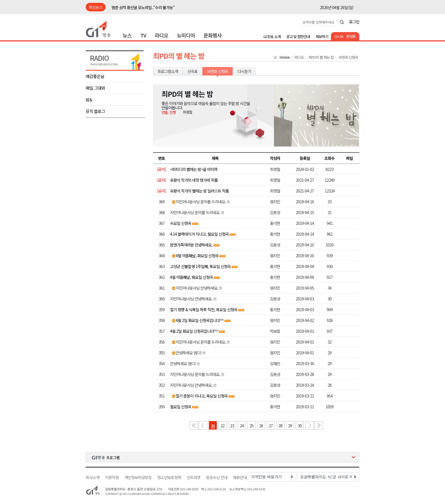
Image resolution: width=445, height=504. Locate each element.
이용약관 (112, 477)
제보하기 (322, 36)
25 (251, 426)
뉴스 (127, 35)
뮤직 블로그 (95, 111)
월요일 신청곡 (181, 407)
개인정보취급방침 (138, 477)
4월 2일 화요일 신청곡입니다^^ (200, 320)
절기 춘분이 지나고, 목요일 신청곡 (202, 396)
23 (232, 426)
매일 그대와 (95, 88)
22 (222, 426)
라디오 (161, 35)
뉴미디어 (186, 35)
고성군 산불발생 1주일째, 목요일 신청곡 (200, 266)
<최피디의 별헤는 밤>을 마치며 (194, 169)
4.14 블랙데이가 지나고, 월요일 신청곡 (199, 234)
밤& (89, 100)
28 (280, 426)
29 (290, 426)
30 (300, 426)
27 (271, 426)
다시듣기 (244, 71)
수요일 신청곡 (181, 223)
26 (261, 426)
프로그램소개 (168, 71)
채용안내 (240, 477)
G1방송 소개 (272, 36)
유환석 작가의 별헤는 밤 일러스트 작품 (199, 191)
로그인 (354, 22)
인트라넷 (194, 477)
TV (143, 35)
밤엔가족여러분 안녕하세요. (191, 245)
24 (242, 426)
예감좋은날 (95, 76)
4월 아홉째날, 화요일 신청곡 (197, 256)
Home (285, 57)
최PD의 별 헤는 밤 (321, 57)
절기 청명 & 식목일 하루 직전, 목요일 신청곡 (204, 309)
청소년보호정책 (169, 477)
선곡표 (192, 71)
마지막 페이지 (319, 425)
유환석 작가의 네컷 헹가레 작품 (194, 180)
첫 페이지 (194, 425)
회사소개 (93, 477)
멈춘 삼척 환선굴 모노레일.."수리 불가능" (143, 7)
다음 (310, 425)
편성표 (351, 36)
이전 (203, 425)
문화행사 (213, 35)
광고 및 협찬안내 (298, 36)
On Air (339, 36)
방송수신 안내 (217, 477)
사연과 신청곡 (348, 57)
